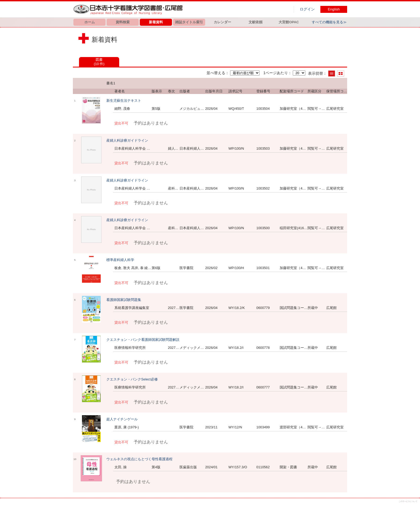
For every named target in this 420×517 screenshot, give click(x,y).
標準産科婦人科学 (120, 260)
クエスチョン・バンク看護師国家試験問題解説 (143, 340)
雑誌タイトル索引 (189, 22)
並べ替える (216, 73)
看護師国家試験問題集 (124, 300)
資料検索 (123, 22)
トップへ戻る (411, 508)
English (334, 9)
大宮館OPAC (289, 22)
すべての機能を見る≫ (329, 22)
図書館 (129, 9)
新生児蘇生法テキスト (124, 101)
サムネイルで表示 (341, 73)
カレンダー (222, 22)
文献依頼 (256, 22)
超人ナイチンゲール (122, 419)
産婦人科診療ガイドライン (127, 140)
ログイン (307, 9)
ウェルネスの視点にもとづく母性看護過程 (139, 459)
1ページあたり (276, 73)
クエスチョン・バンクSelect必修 (132, 379)
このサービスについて (408, 501)
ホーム (90, 22)
